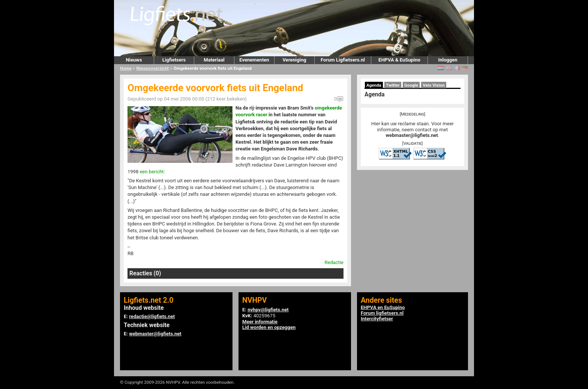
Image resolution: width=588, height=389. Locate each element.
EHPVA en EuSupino (383, 307)
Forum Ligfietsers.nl (343, 60)
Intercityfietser (377, 319)
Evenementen (254, 60)
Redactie (334, 262)
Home (126, 68)
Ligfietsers (174, 60)
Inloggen (448, 60)
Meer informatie (260, 322)
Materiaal (214, 60)
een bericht (151, 172)
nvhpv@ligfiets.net (268, 310)
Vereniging (294, 60)
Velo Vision (434, 85)
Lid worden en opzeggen (269, 327)
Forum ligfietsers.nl (382, 313)
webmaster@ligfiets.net (412, 135)
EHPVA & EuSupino (399, 60)
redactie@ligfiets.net (152, 316)
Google (411, 85)
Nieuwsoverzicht (153, 68)
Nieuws (134, 60)
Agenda (374, 85)
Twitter (393, 85)
